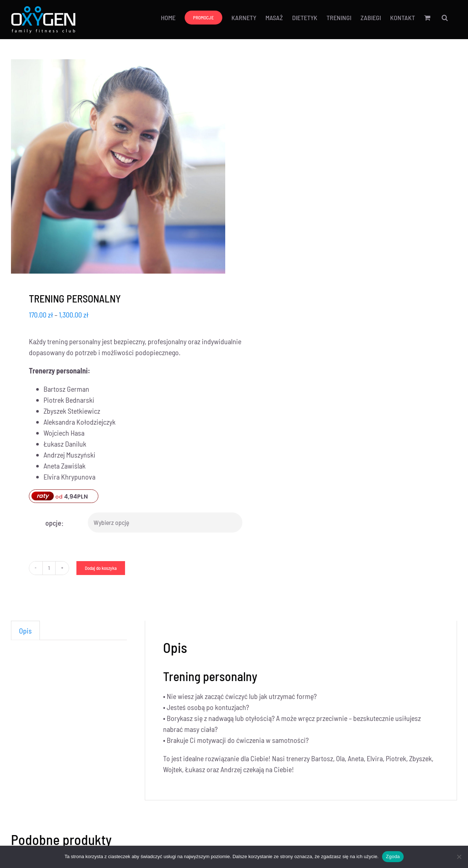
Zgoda (393, 856)
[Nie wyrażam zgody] (459, 857)
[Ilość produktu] (49, 568)
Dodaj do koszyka (101, 568)
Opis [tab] (25, 631)
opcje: (54, 523)
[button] (445, 17)
